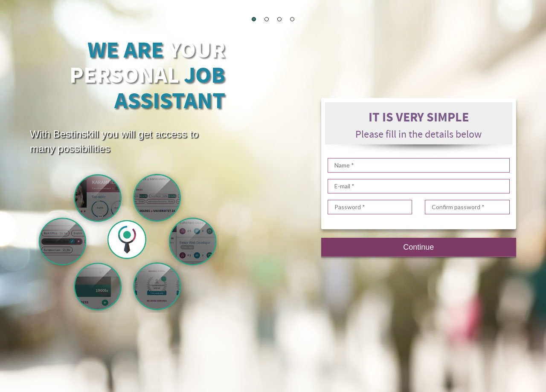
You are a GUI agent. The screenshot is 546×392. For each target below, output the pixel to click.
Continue (418, 247)
